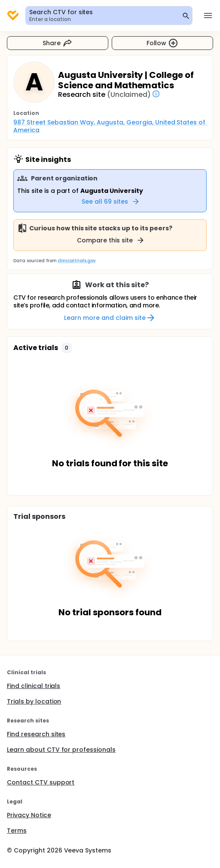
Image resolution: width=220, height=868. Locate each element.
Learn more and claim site (110, 318)
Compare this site (111, 240)
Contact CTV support (41, 782)
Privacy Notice (29, 815)
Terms (17, 831)
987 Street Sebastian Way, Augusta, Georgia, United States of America (110, 126)
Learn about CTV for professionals (61, 750)
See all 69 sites (111, 201)
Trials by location (34, 701)
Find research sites (36, 734)
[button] (67, 348)
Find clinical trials (34, 686)
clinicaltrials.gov (76, 261)
